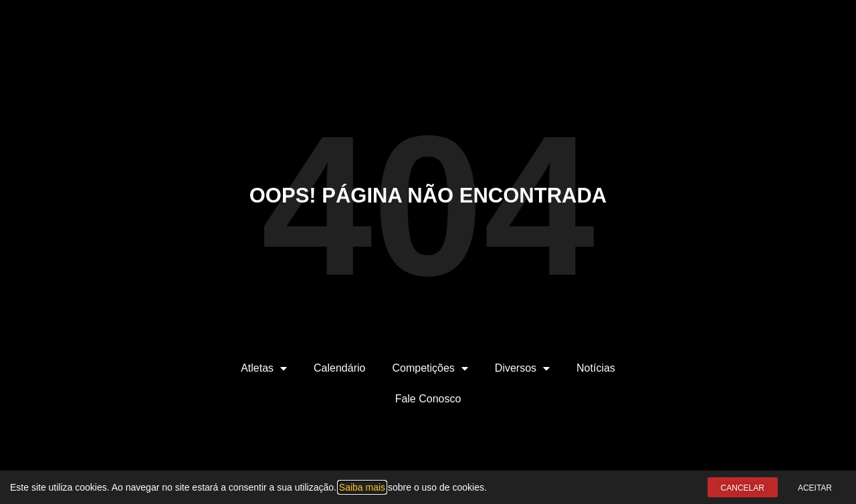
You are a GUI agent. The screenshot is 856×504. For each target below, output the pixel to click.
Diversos (522, 368)
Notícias (596, 368)
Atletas (264, 368)
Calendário (339, 368)
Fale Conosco (428, 399)
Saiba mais (362, 487)
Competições (430, 368)
